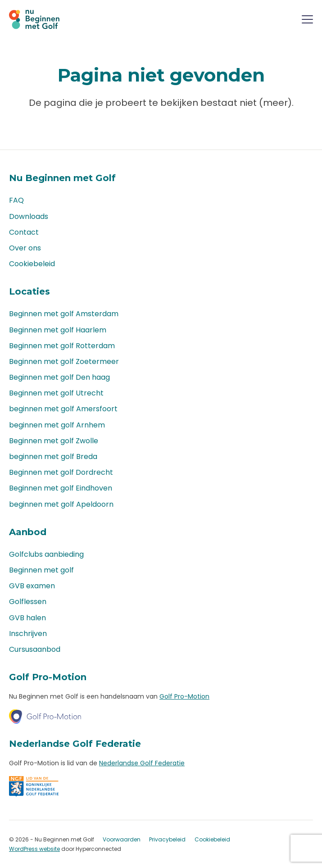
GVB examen (32, 586)
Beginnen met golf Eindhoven (61, 488)
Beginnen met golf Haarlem (58, 330)
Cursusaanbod (35, 649)
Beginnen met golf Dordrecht (61, 472)
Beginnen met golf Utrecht (56, 393)
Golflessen (28, 602)
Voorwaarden (122, 839)
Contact (24, 232)
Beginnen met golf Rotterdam (62, 346)
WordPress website (34, 849)
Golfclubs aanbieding (46, 554)
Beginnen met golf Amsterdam (64, 314)
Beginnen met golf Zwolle (54, 441)
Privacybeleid (167, 839)
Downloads (29, 216)
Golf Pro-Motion (184, 696)
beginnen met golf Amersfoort (63, 409)
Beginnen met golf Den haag (59, 377)
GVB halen (27, 618)
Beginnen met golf (41, 570)
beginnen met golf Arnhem (57, 425)
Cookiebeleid (32, 264)
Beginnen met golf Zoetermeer (64, 361)
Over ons (25, 248)
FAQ (16, 200)
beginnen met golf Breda (53, 457)
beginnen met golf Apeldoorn (61, 504)
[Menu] (307, 21)
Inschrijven (28, 634)
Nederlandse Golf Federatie (142, 763)
